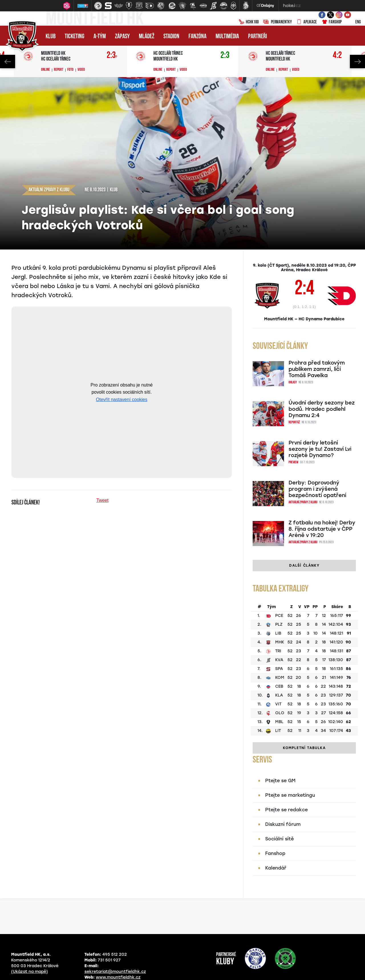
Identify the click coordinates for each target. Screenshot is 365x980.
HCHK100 (249, 22)
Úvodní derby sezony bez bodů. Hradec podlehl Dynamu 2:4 (322, 409)
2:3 (112, 56)
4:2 (337, 56)
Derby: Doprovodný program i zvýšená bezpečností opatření (317, 489)
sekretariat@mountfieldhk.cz (115, 972)
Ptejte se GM (280, 781)
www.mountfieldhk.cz (118, 977)
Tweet (103, 500)
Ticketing (75, 37)
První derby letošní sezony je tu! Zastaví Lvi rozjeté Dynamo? (320, 449)
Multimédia (227, 37)
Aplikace (307, 22)
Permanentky (277, 22)
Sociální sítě (279, 839)
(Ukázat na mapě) (30, 972)
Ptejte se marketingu (290, 795)
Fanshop (331, 22)
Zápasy (122, 37)
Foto (70, 70)
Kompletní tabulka (304, 748)
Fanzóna (197, 37)
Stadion (171, 37)
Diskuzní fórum (283, 824)
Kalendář (276, 868)
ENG (353, 22)
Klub (51, 37)
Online (45, 70)
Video (81, 70)
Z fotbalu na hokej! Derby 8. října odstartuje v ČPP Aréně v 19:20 (322, 529)
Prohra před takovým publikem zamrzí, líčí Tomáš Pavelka (317, 369)
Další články (304, 566)
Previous (8, 62)
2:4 (304, 289)
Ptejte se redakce (286, 810)
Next (357, 62)
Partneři (257, 37)
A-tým (100, 37)
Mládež (147, 37)
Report (59, 70)
